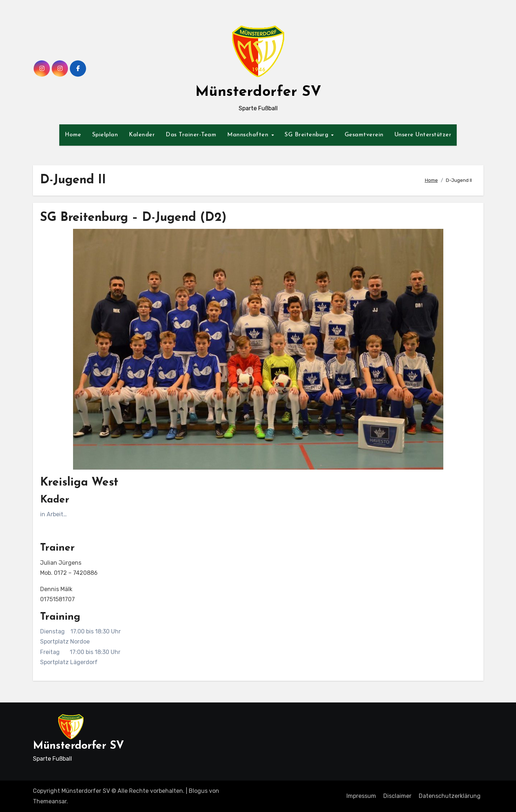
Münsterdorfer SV (258, 92)
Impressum (361, 796)
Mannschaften (249, 135)
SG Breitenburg (308, 135)
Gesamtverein (364, 135)
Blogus (198, 791)
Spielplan (105, 135)
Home (73, 135)
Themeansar (50, 801)
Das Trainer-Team (191, 135)
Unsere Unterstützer (423, 135)
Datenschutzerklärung (450, 796)
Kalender (142, 135)
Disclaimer (397, 796)
